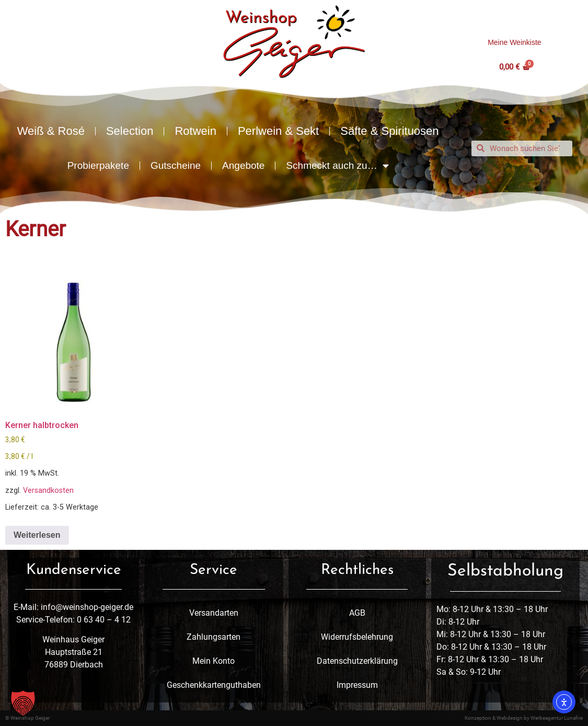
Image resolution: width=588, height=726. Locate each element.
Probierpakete (98, 165)
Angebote (243, 165)
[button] (23, 703)
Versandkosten (48, 491)
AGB (357, 613)
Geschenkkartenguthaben (214, 685)
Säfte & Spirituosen (389, 131)
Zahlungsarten (214, 637)
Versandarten (214, 613)
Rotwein (195, 131)
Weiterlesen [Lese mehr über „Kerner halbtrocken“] (37, 535)
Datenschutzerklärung (357, 661)
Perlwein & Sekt (278, 131)
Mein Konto (214, 661)
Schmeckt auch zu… (337, 165)
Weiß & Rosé (51, 131)
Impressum (357, 685)
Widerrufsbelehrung (357, 637)
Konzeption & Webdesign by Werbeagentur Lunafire (524, 718)
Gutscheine (176, 165)
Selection (130, 131)
